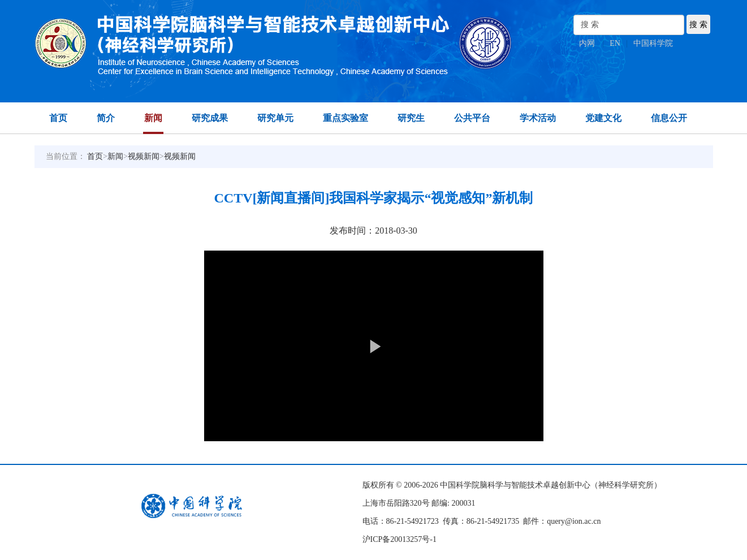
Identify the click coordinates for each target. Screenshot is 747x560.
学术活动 (538, 118)
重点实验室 (346, 118)
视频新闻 (144, 156)
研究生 (411, 118)
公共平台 (472, 118)
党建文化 (603, 118)
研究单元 (275, 118)
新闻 (153, 118)
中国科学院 (653, 43)
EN (615, 43)
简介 (106, 118)
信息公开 (669, 118)
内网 (587, 43)
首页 (58, 118)
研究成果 (210, 118)
